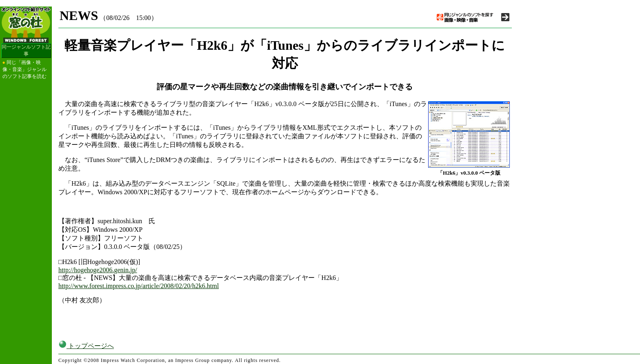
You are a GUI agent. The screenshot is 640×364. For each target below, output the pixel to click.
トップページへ (86, 346)
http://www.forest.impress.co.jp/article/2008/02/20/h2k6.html (139, 286)
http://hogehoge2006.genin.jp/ (98, 270)
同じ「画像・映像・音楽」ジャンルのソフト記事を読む (24, 69)
